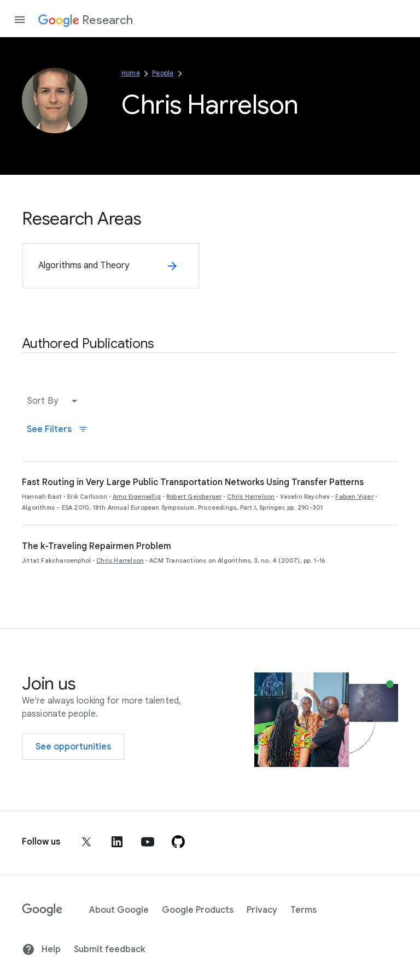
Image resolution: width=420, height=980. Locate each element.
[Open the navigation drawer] (20, 20)
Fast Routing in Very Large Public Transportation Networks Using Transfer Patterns (193, 482)
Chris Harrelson (251, 497)
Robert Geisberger (194, 497)
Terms (304, 910)
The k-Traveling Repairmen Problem (97, 546)
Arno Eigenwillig (137, 497)
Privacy (262, 910)
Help (41, 949)
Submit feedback (109, 949)
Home (131, 73)
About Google (119, 910)
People (163, 73)
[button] (55, 401)
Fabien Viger (354, 497)
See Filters (57, 429)
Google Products (198, 910)
